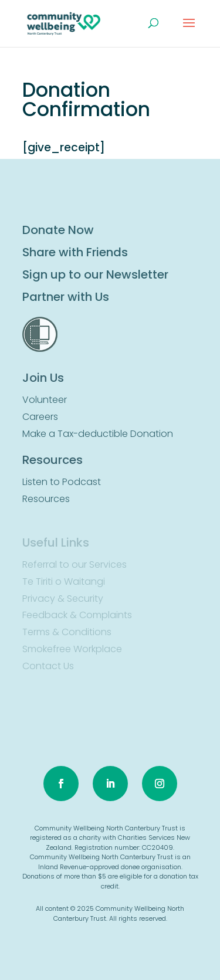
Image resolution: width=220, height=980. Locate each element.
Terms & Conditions (67, 632)
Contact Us (48, 666)
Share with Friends (75, 252)
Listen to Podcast (62, 482)
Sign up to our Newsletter (95, 274)
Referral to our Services (75, 564)
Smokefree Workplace (72, 649)
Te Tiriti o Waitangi (64, 581)
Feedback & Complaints (77, 615)
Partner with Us (66, 297)
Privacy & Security (63, 598)
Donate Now (58, 230)
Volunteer (45, 400)
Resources (46, 499)
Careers (40, 417)
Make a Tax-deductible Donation (98, 434)
